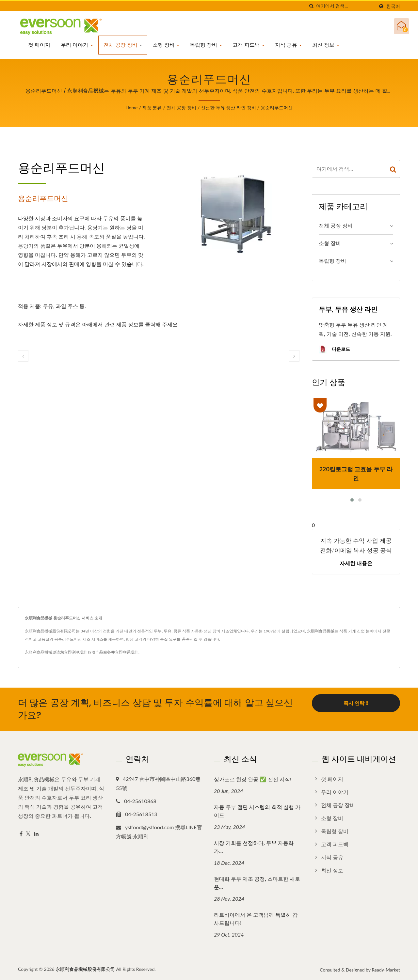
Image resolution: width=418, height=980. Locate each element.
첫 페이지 (39, 45)
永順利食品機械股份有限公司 (85, 969)
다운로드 (334, 350)
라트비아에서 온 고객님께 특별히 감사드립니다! (256, 919)
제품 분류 (152, 108)
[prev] (23, 356)
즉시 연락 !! (356, 703)
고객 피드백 (249, 45)
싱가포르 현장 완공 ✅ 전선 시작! (253, 779)
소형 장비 (166, 45)
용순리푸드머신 (277, 108)
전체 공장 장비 (123, 45)
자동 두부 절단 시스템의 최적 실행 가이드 (257, 811)
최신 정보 (326, 45)
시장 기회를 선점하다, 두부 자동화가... (254, 847)
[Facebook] (21, 834)
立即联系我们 (127, 652)
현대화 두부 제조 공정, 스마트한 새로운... (257, 883)
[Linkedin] (36, 834)
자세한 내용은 (356, 564)
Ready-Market (386, 970)
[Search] (345, 6)
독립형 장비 (206, 45)
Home (131, 108)
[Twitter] (28, 834)
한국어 (393, 6)
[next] (294, 356)
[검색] (311, 6)
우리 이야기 (77, 45)
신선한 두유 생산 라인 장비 (228, 108)
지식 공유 (288, 45)
